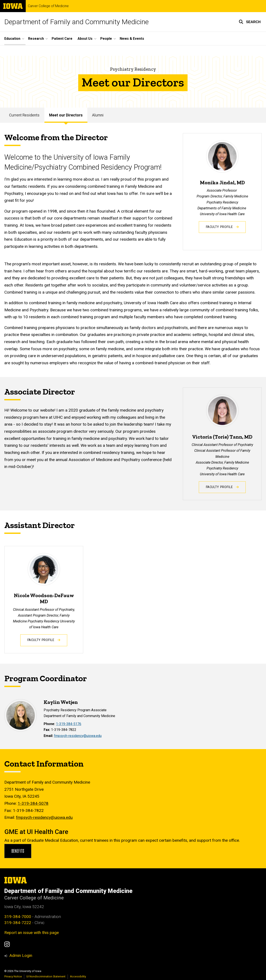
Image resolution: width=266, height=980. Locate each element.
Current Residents (24, 115)
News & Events (132, 39)
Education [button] (12, 39)
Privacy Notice (13, 976)
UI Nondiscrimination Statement (46, 976)
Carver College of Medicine (48, 6)
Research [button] (36, 39)
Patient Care (62, 39)
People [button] (106, 39)
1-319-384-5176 (69, 724)
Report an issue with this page (32, 933)
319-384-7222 (18, 923)
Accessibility (78, 976)
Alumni (98, 115)
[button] (250, 22)
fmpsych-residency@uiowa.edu (78, 736)
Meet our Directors (66, 115)
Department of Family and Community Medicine (76, 22)
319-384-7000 (18, 917)
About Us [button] (85, 39)
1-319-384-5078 (33, 803)
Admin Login (21, 955)
